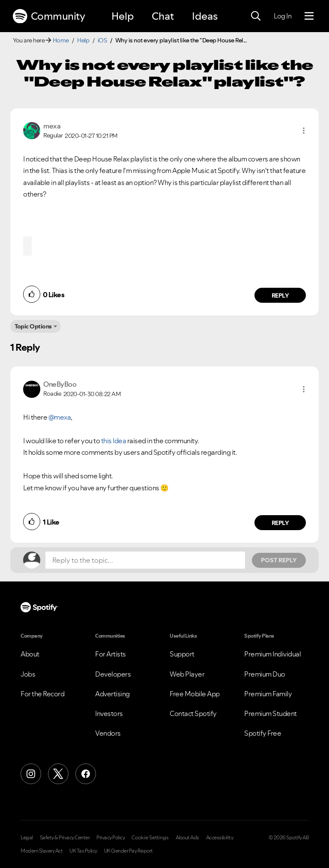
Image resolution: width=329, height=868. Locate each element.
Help (123, 16)
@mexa (60, 417)
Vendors (108, 733)
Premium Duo (265, 674)
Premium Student (271, 713)
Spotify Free (263, 733)
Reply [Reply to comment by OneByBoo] (280, 523)
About (30, 654)
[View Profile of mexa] (52, 126)
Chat (163, 16)
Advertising (112, 694)
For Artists (111, 654)
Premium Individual (272, 654)
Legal (27, 838)
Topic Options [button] (33, 326)
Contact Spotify (193, 713)
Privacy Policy (111, 838)
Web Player (187, 674)
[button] (304, 131)
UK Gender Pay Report (129, 851)
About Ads (187, 838)
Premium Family (268, 694)
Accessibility (220, 838)
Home (61, 40)
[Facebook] (86, 774)
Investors (109, 713)
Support (182, 654)
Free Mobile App (195, 694)
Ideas (205, 16)
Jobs (28, 674)
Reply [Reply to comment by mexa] (280, 295)
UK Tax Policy (83, 851)
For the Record (42, 694)
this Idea (114, 441)
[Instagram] (31, 774)
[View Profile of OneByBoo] (60, 384)
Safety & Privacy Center (65, 838)
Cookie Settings (150, 838)
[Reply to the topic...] (145, 560)
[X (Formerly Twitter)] (58, 774)
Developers (113, 674)
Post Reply (279, 560)
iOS (102, 40)
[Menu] (309, 16)
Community (49, 16)
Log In (283, 16)
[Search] (256, 16)
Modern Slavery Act (42, 851)
